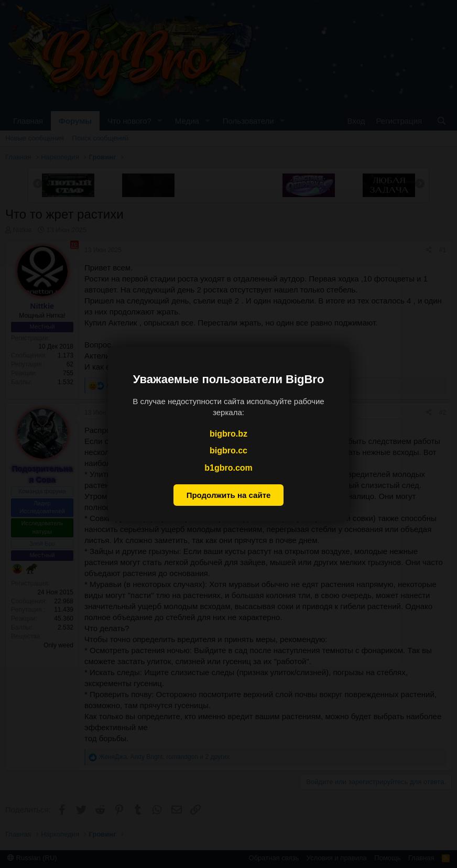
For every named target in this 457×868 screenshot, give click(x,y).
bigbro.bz (229, 434)
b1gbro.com (229, 468)
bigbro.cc (229, 451)
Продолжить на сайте (229, 495)
